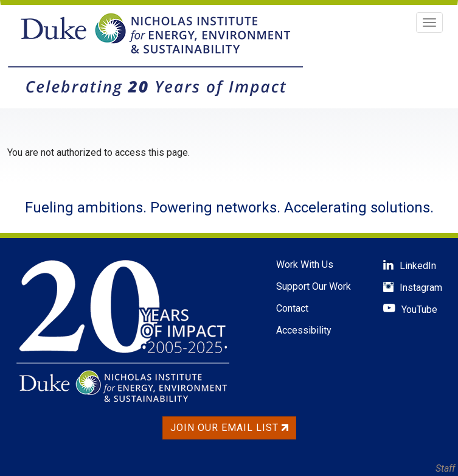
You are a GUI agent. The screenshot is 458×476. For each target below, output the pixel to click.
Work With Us (305, 264)
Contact (292, 308)
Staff (445, 468)
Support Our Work (314, 286)
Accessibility (304, 330)
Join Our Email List (229, 428)
